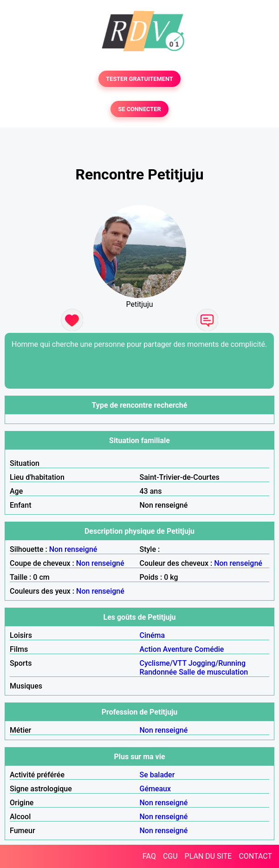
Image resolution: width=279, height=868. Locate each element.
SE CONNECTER (139, 109)
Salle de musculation (213, 672)
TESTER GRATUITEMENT (139, 79)
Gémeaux (156, 789)
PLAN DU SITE (208, 856)
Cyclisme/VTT (163, 663)
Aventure (178, 649)
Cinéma (152, 635)
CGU (170, 856)
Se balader (157, 775)
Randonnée (159, 672)
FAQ (149, 856)
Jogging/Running (217, 663)
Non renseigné (73, 549)
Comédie (209, 649)
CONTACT (255, 856)
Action (150, 649)
